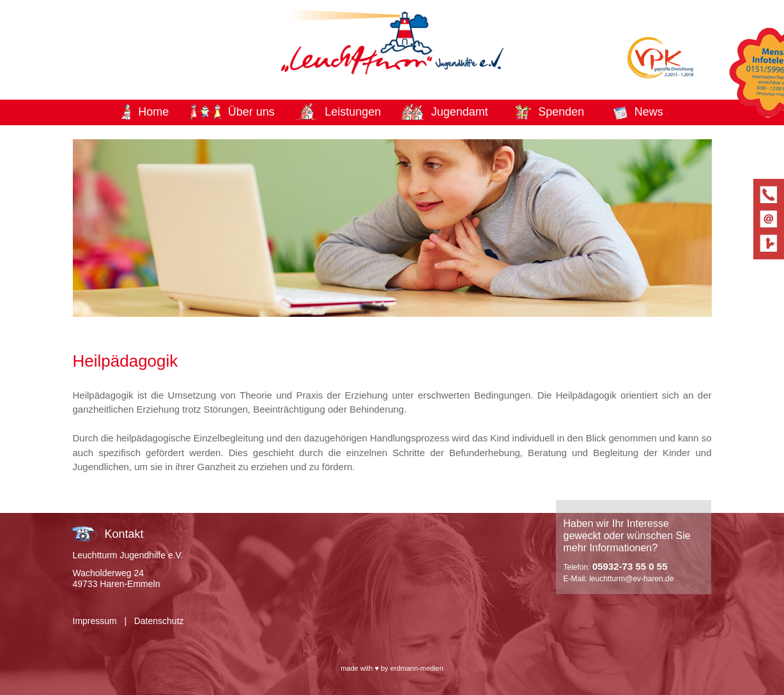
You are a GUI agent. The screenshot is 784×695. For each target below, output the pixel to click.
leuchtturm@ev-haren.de (631, 579)
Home (153, 112)
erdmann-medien (417, 668)
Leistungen (353, 112)
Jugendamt (460, 112)
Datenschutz (159, 621)
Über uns (251, 112)
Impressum (95, 621)
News (649, 112)
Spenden (561, 112)
